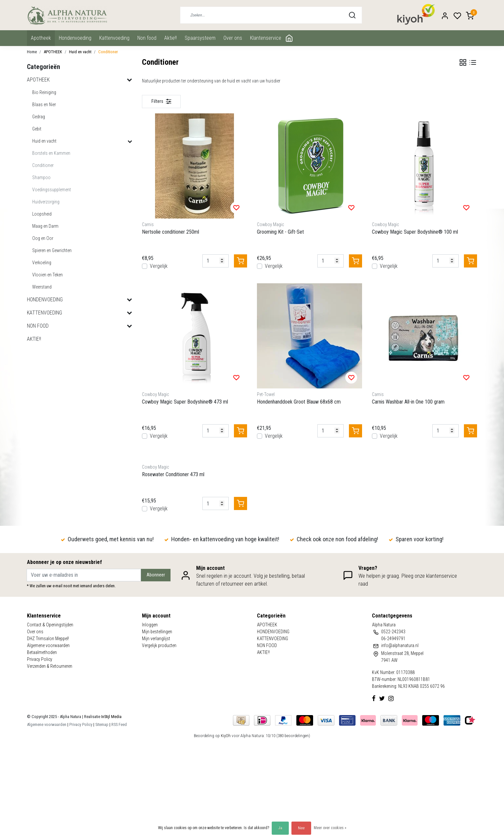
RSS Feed (119, 724)
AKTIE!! (171, 38)
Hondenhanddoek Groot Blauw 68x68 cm (299, 402)
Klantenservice (266, 38)
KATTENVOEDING (114, 38)
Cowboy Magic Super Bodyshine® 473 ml (185, 402)
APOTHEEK (41, 38)
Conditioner (108, 52)
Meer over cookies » (330, 828)
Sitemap (102, 724)
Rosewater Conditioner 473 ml (173, 474)
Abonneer (156, 575)
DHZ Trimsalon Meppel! (48, 639)
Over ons (233, 38)
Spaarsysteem (200, 38)
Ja (280, 828)
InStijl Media (111, 717)
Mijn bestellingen (157, 632)
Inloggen (150, 625)
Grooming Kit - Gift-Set (280, 232)
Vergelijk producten (159, 645)
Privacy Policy (40, 659)
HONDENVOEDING (75, 38)
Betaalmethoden (42, 652)
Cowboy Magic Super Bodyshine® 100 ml (415, 232)
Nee (301, 828)
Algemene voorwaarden (48, 645)
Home (32, 52)
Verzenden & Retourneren (50, 666)
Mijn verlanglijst (156, 639)
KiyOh (226, 736)
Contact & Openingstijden (50, 625)
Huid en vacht (80, 52)
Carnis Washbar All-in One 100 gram (408, 402)
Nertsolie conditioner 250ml (171, 232)
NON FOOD (147, 38)
